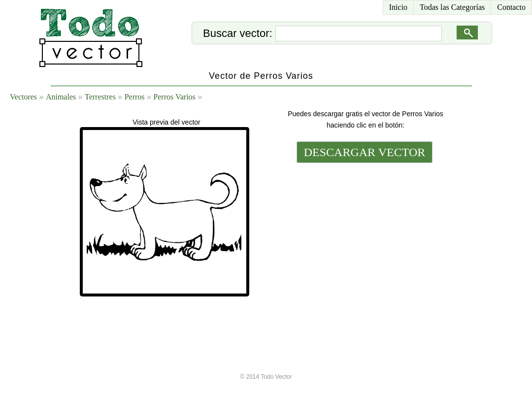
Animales (61, 97)
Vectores (23, 97)
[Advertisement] (364, 232)
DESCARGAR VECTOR (365, 152)
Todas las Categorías (452, 7)
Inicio (398, 7)
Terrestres (100, 97)
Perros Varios (174, 97)
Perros (135, 97)
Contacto (511, 7)
